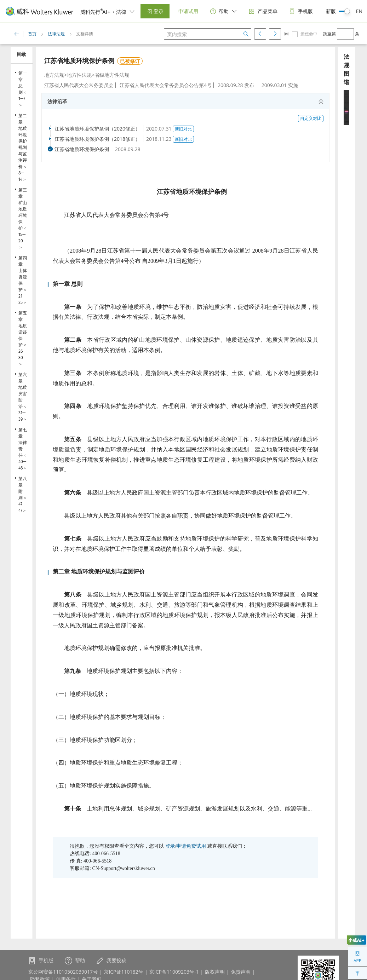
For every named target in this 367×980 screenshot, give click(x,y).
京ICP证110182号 (123, 972)
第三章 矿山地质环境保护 (23, 209)
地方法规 (54, 75)
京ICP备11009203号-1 (174, 972)
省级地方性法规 (112, 75)
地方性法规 (79, 75)
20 (21, 241)
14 (20, 179)
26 (21, 351)
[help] (224, 11)
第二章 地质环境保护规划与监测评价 (23, 141)
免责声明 (241, 972)
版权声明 (215, 972)
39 (21, 419)
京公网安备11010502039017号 (63, 972)
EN (359, 11)
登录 (155, 11)
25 (21, 302)
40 (21, 462)
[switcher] (132, 11)
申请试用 (188, 11)
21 (20, 296)
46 (21, 468)
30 (21, 358)
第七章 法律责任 (23, 443)
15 (20, 235)
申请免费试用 (191, 846)
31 (20, 413)
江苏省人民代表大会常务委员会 (79, 85)
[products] (263, 11)
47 (20, 504)
